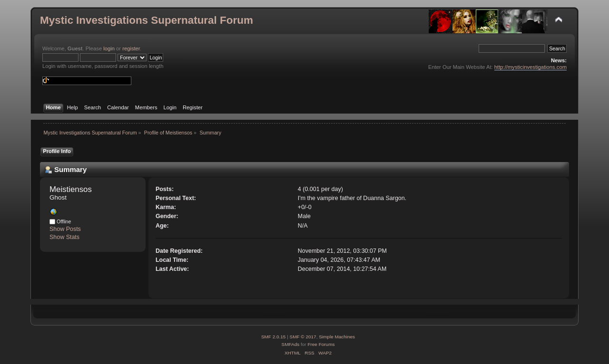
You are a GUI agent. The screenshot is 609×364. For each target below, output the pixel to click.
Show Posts (65, 229)
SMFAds (291, 344)
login (109, 48)
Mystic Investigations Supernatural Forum (147, 20)
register (131, 48)
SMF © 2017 (303, 337)
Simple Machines (337, 337)
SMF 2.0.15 (274, 337)
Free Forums (321, 344)
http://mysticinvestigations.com (530, 67)
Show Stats (64, 237)
